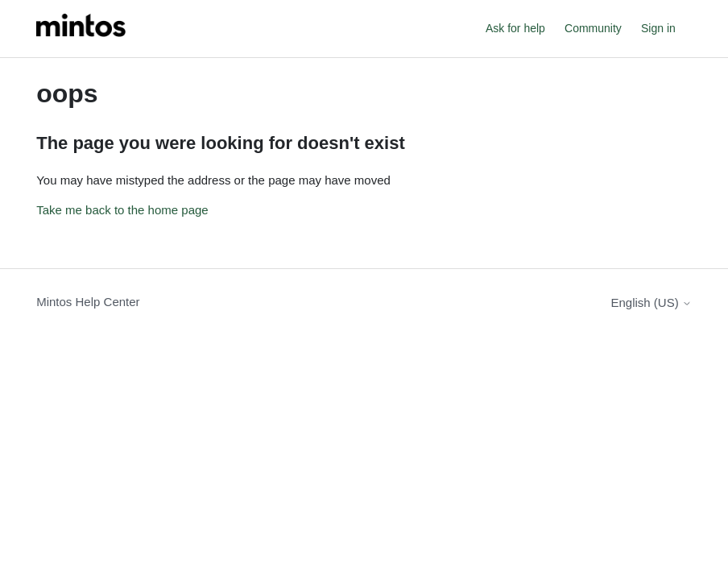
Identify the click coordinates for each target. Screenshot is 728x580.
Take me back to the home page (122, 210)
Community (593, 28)
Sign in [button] (658, 28)
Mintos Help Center (88, 302)
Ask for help (515, 28)
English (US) (651, 302)
